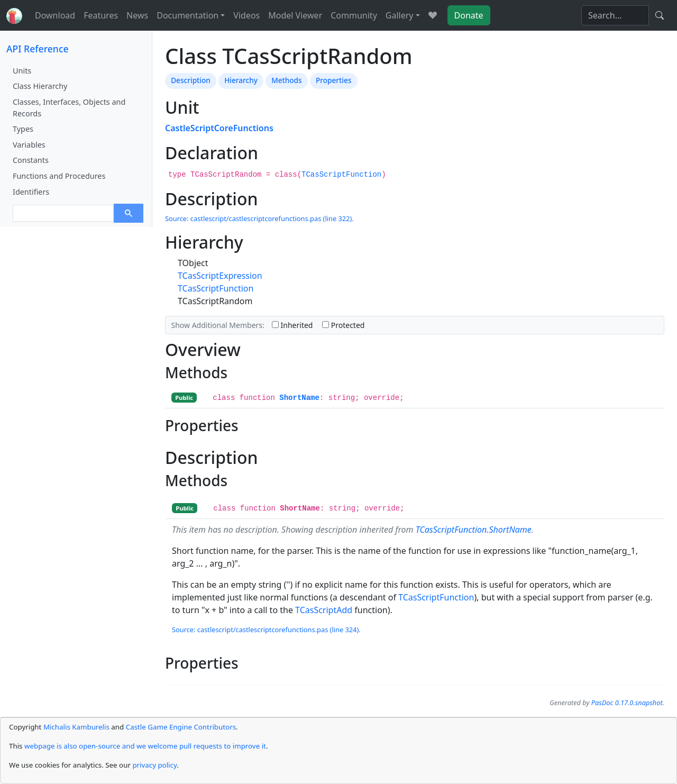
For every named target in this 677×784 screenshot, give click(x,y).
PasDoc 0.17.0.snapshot (627, 703)
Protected (343, 325)
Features (101, 15)
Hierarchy (241, 80)
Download (55, 15)
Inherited (292, 325)
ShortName (299, 398)
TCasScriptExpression (220, 276)
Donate (469, 15)
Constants (31, 160)
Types (23, 129)
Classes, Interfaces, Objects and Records (69, 108)
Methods (286, 80)
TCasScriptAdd (324, 610)
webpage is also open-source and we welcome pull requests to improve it (145, 746)
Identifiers (31, 192)
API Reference (38, 49)
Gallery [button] (400, 15)
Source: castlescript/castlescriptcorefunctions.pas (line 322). (259, 218)
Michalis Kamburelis (76, 727)
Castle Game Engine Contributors (181, 727)
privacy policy (154, 765)
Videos (246, 15)
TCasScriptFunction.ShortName (474, 530)
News (137, 15)
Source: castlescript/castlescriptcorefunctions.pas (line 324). (266, 630)
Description (191, 80)
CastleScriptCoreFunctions (219, 128)
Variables (29, 145)
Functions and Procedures (59, 176)
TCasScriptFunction (341, 175)
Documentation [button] (187, 15)
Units (22, 71)
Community (354, 15)
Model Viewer (295, 15)
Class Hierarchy (40, 86)
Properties (333, 80)
